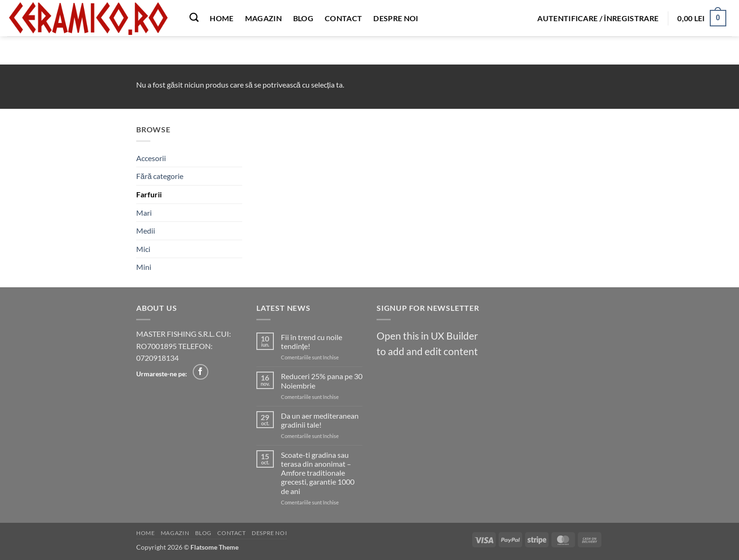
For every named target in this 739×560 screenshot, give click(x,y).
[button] (598, 18)
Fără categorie (160, 176)
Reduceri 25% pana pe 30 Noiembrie (322, 381)
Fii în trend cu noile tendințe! (312, 341)
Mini (144, 267)
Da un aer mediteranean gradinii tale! (320, 420)
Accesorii (151, 158)
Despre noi (396, 18)
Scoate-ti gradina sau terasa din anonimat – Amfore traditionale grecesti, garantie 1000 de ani (318, 473)
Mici (143, 249)
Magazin (263, 18)
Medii (146, 231)
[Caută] (194, 17)
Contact (343, 18)
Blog (303, 18)
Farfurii (149, 194)
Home (222, 18)
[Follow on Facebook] (201, 372)
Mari (144, 213)
